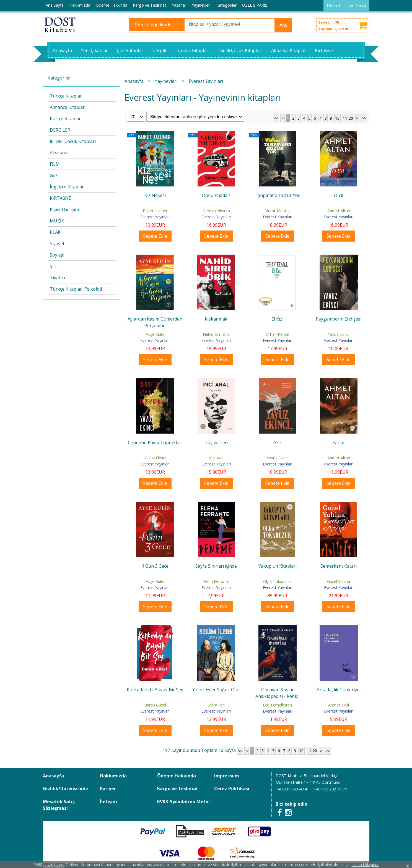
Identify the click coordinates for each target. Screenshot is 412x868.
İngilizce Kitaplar (67, 187)
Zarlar (339, 442)
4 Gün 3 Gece (155, 566)
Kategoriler (59, 78)
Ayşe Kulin (155, 334)
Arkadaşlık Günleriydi (339, 690)
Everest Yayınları (155, 217)
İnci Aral (216, 458)
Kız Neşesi (155, 195)
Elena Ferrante (216, 581)
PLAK (55, 232)
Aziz (278, 442)
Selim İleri (216, 705)
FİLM (55, 164)
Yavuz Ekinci (339, 334)
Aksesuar (59, 153)
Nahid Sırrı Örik (216, 334)
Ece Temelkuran (277, 705)
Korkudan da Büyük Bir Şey (155, 690)
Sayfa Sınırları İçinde (216, 566)
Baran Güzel (155, 705)
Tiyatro (57, 278)
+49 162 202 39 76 (330, 789)
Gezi (54, 175)
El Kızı (277, 319)
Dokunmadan (216, 195)
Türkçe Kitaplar (66, 96)
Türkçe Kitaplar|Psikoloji (76, 289)
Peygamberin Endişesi (339, 319)
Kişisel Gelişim (64, 209)
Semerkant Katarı (339, 566)
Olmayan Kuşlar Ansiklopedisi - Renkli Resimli (277, 696)
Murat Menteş (278, 211)
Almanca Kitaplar (67, 107)
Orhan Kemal (277, 334)
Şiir (53, 266)
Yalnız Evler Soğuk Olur (216, 690)
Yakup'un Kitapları (278, 566)
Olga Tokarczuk (277, 581)
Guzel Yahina (339, 581)
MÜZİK (57, 221)
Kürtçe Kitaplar (65, 119)
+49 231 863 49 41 (292, 789)
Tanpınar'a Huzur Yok (278, 195)
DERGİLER (60, 130)
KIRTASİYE (60, 198)
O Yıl (339, 195)
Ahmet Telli (339, 705)
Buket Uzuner (155, 211)
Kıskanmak (216, 319)
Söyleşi (57, 255)
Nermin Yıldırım (216, 211)
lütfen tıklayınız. (365, 865)
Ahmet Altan (339, 211)
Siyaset (57, 244)
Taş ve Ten (216, 442)
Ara (283, 25)
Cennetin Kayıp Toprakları (155, 442)
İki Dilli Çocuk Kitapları (73, 141)
